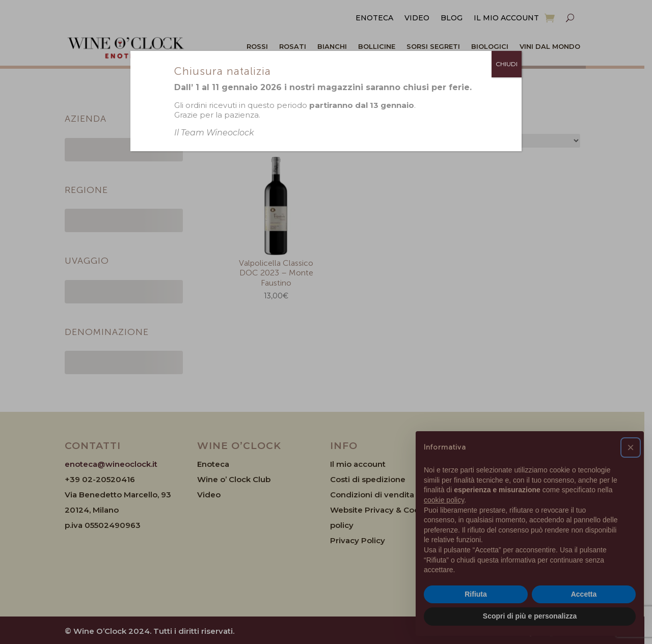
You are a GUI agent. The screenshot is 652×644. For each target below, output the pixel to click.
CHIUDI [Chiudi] (507, 64)
